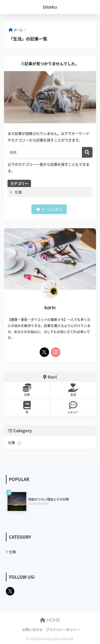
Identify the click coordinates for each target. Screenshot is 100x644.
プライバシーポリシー (63, 630)
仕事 (18, 192)
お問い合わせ (32, 630)
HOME (50, 620)
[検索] (87, 152)
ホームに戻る (49, 209)
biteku (50, 7)
